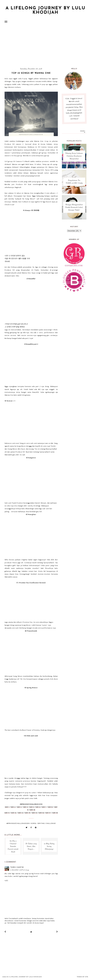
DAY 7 (44, 807)
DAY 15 (35, 813)
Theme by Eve (83, 977)
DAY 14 (28, 813)
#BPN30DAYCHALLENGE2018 (18, 824)
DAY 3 (19, 807)
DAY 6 (38, 807)
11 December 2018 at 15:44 (20, 870)
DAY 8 (50, 807)
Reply (6, 881)
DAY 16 (41, 813)
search (83, 132)
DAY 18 (55, 813)
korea (34, 824)
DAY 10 (33, 810)
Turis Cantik (17, 867)
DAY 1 (7, 807)
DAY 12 (14, 813)
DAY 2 (13, 807)
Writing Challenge (47, 824)
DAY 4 (26, 807)
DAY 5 (32, 807)
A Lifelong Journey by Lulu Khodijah (45, 10)
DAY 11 (7, 813)
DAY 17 (48, 813)
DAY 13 (21, 813)
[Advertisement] (45, 46)
